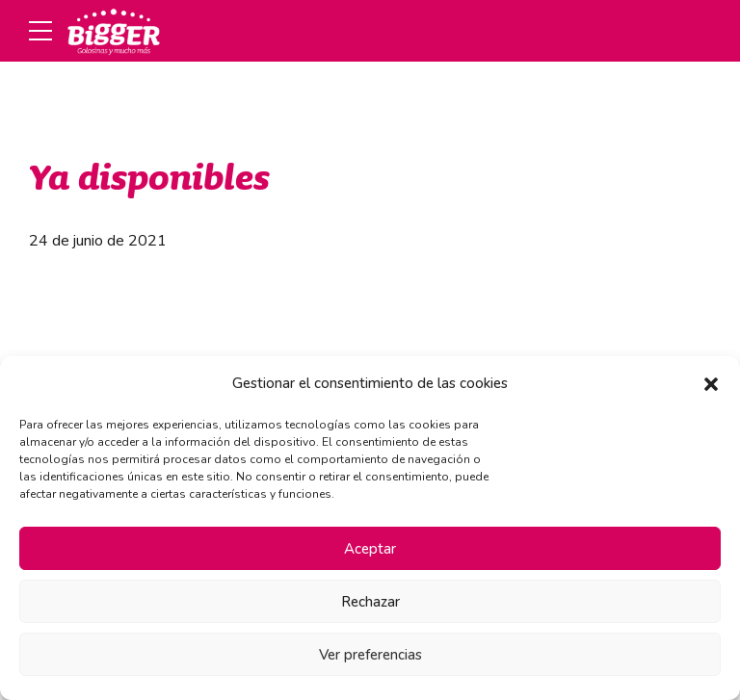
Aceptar (370, 549)
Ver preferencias (370, 655)
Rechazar (370, 602)
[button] (711, 384)
